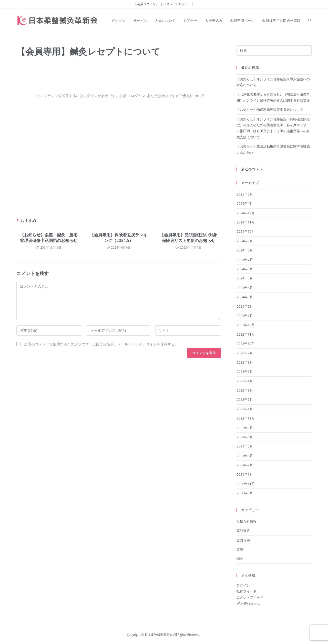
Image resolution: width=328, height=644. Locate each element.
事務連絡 (243, 531)
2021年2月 (245, 465)
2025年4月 (245, 203)
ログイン (138, 96)
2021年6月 (245, 437)
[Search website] (310, 21)
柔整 (240, 549)
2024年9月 (245, 241)
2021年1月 (245, 474)
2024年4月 (245, 288)
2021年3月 (245, 456)
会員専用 (243, 540)
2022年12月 (246, 418)
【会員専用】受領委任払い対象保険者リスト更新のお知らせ (189, 238)
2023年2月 (245, 399)
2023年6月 (245, 372)
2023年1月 (245, 409)
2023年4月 (245, 381)
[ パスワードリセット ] (177, 4)
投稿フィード (247, 591)
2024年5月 (245, 278)
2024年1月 (245, 316)
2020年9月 (245, 493)
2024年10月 (246, 231)
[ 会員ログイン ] (146, 4)
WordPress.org (248, 603)
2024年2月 (245, 306)
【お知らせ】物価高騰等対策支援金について (270, 110)
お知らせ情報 (247, 521)
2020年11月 (246, 484)
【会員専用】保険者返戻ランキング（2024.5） (119, 238)
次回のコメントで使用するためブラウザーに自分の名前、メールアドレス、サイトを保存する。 (101, 344)
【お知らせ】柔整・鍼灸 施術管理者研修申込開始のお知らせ (49, 238)
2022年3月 (245, 428)
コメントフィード (250, 597)
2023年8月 (245, 362)
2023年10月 (246, 344)
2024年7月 (245, 260)
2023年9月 (245, 353)
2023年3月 (245, 390)
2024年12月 (246, 213)
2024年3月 (245, 297)
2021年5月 (245, 446)
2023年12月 (246, 325)
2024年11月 (246, 222)
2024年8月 (245, 250)
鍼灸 (240, 559)
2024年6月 (245, 269)
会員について (193, 96)
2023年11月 (246, 334)
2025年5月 (245, 194)
